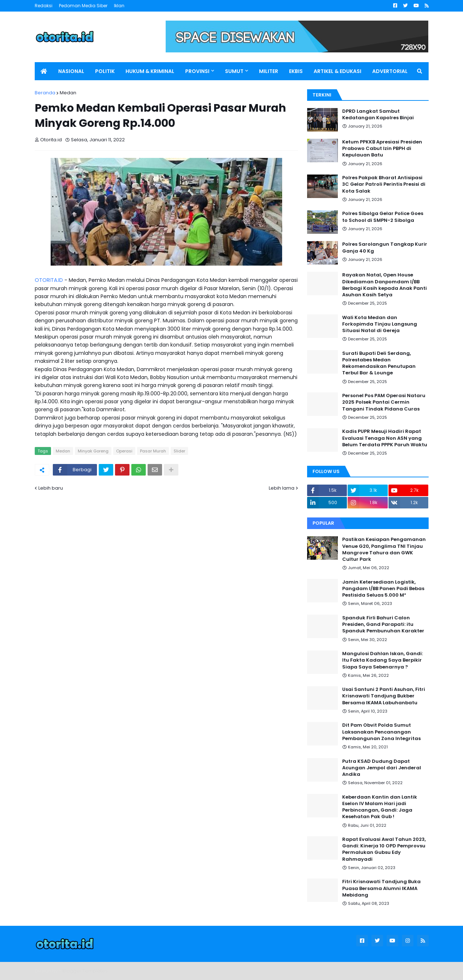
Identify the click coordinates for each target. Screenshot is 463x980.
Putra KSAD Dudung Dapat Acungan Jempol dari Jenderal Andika (382, 768)
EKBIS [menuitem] (296, 71)
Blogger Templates (85, 971)
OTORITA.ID (49, 280)
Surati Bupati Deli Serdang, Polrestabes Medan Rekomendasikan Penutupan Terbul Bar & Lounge (379, 363)
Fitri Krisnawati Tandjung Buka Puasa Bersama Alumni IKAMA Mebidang (381, 888)
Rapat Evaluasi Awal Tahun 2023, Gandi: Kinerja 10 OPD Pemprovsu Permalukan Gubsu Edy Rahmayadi (384, 849)
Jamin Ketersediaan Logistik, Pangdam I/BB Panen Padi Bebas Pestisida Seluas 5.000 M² (383, 589)
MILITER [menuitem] (269, 71)
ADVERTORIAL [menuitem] (390, 71)
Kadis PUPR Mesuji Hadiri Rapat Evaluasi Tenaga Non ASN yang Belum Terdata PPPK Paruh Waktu (385, 438)
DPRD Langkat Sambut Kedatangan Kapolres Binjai (378, 115)
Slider (179, 451)
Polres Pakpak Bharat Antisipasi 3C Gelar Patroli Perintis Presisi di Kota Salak (384, 184)
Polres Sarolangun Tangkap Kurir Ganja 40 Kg (385, 248)
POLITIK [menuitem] (105, 71)
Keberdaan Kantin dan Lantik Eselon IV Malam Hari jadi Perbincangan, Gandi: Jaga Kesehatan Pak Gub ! (380, 807)
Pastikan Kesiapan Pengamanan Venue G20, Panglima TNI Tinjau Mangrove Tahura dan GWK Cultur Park (384, 549)
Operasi (124, 451)
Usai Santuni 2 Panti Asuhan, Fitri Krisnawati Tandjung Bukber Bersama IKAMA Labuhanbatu (384, 696)
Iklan (119, 6)
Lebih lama (282, 488)
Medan (68, 93)
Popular (323, 523)
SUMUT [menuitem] (234, 71)
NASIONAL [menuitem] (71, 71)
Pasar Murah (153, 451)
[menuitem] (44, 71)
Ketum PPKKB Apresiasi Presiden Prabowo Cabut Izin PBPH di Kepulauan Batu (382, 149)
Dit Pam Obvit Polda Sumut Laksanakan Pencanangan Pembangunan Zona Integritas (381, 732)
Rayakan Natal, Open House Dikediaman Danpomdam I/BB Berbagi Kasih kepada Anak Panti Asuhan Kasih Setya (385, 285)
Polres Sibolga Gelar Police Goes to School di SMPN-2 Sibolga (383, 217)
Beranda (45, 93)
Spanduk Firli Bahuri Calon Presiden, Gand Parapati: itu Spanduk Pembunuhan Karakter (383, 624)
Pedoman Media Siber (83, 6)
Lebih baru (51, 488)
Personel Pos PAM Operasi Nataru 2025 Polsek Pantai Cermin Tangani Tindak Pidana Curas (384, 402)
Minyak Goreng (93, 451)
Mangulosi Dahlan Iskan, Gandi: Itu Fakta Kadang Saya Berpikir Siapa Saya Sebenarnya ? (383, 660)
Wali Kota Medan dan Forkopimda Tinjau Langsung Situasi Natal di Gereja (380, 324)
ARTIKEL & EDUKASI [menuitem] (337, 71)
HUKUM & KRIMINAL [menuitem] (150, 71)
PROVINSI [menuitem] (197, 71)
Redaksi (44, 6)
